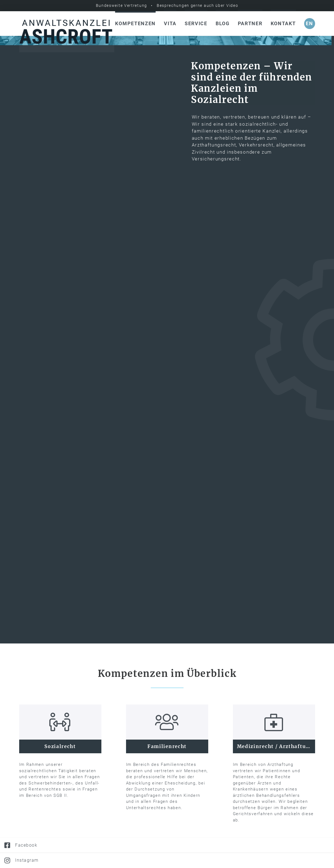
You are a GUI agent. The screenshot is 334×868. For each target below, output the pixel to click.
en (309, 23)
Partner (250, 23)
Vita (170, 23)
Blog (223, 23)
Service (196, 23)
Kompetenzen (135, 23)
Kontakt (283, 23)
